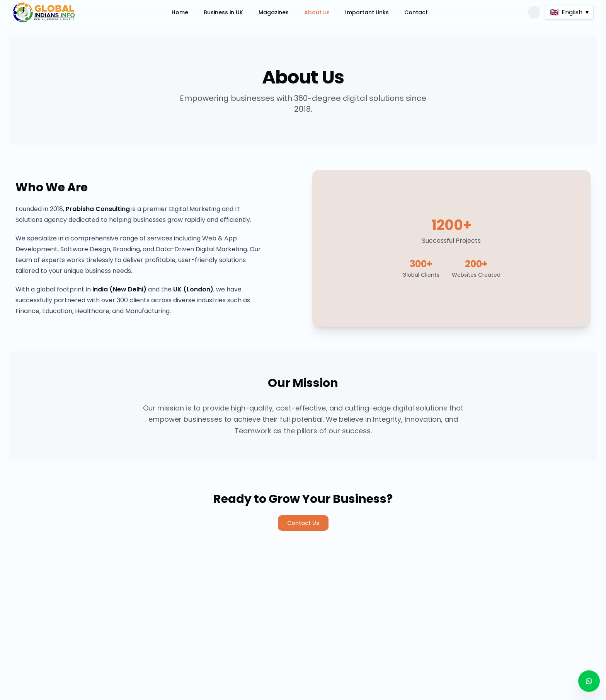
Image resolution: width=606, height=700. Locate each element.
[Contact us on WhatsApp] (589, 679)
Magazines (274, 12)
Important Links (367, 12)
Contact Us (303, 523)
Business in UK (223, 12)
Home (180, 12)
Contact (416, 12)
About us (317, 12)
